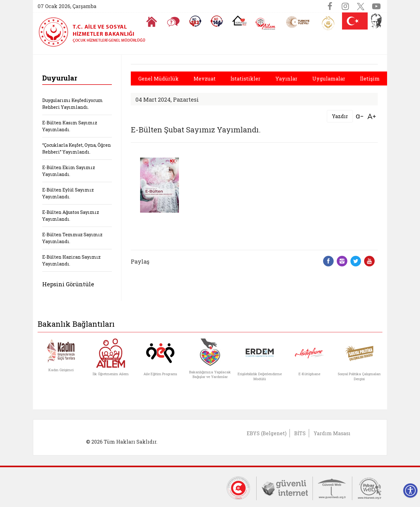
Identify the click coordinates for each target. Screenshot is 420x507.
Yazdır (340, 116)
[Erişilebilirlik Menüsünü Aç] (410, 491)
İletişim (370, 78)
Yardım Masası (332, 433)
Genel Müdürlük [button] (158, 78)
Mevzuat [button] (205, 78)
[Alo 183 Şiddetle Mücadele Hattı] (195, 21)
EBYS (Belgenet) (267, 433)
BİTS (300, 433)
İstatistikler (245, 78)
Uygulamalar (329, 78)
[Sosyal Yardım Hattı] (217, 21)
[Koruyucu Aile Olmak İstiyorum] (239, 21)
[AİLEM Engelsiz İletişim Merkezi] (266, 24)
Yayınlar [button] (286, 78)
